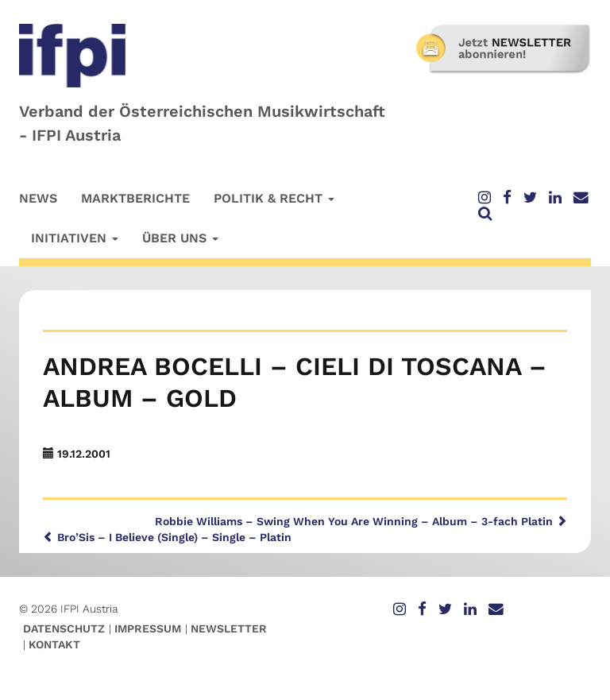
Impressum (148, 628)
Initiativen (75, 238)
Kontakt (54, 644)
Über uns (180, 238)
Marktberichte (135, 198)
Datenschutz (64, 628)
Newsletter (229, 628)
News (38, 198)
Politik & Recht (274, 198)
